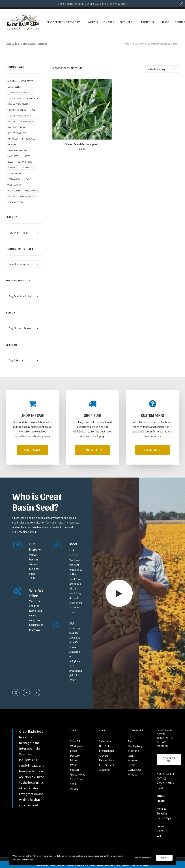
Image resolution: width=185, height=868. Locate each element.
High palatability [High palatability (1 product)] (17, 133)
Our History (135, 746)
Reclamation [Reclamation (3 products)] (14, 179)
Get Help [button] (127, 22)
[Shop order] (161, 69)
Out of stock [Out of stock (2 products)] (24, 162)
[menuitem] (65, 22)
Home (126, 44)
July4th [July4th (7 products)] (12, 144)
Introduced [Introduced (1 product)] (29, 139)
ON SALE (109, 22)
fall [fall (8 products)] (33, 110)
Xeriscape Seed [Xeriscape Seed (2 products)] (15, 202)
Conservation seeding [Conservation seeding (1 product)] (19, 93)
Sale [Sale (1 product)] (28, 179)
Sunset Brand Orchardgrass (82, 144)
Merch (93, 22)
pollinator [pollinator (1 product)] (28, 168)
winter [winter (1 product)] (11, 196)
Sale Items (105, 741)
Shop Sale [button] (33, 450)
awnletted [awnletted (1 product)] (27, 81)
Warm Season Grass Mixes (78, 770)
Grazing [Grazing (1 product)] (12, 121)
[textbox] (24, 233)
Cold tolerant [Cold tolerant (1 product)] (15, 87)
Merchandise (107, 751)
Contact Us (135, 770)
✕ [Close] (181, 864)
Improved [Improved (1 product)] (12, 139)
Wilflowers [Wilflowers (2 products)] (32, 191)
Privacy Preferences (143, 858)
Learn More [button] (152, 450)
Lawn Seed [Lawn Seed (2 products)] (13, 156)
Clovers (104, 756)
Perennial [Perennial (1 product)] (13, 168)
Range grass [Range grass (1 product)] (14, 173)
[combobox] (24, 233)
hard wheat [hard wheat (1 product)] (27, 121)
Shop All (75, 741)
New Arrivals (107, 760)
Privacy (133, 774)
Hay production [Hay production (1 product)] (16, 127)
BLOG (166, 22)
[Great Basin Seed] (23, 22)
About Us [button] (149, 22)
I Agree (164, 858)
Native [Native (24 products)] (26, 156)
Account (133, 760)
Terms (132, 765)
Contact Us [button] (92, 450)
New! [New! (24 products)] (10, 162)
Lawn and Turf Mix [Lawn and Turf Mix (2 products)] (17, 150)
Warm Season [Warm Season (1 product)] (14, 185)
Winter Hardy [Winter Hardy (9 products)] (27, 196)
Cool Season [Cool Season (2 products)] (14, 98)
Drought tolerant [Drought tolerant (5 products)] (18, 104)
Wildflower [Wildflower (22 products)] (14, 191)
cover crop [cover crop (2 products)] (32, 98)
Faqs (131, 741)
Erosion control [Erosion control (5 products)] (17, 110)
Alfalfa (74, 789)
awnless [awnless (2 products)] (12, 81)
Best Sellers (106, 746)
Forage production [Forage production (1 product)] (18, 116)
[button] (82, 109)
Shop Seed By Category (65, 22)
